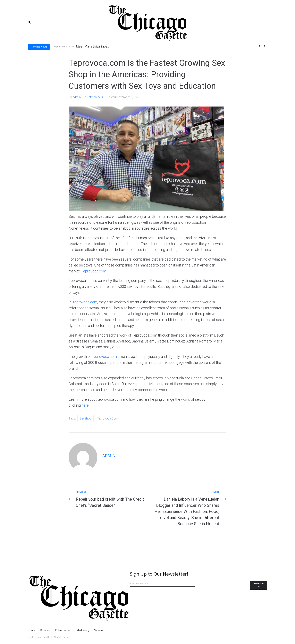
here (85, 405)
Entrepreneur (95, 97)
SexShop (86, 418)
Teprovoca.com (94, 271)
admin (77, 97)
